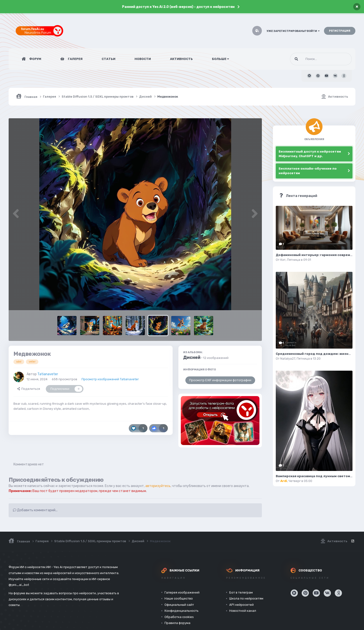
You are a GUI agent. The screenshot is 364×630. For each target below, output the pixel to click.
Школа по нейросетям (246, 598)
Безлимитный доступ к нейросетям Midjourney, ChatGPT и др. (310, 154)
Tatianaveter (48, 374)
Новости (143, 59)
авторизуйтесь (158, 486)
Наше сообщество (179, 598)
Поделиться (29, 389)
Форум (35, 59)
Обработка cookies (179, 617)
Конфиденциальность (182, 611)
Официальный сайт (179, 605)
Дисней (192, 357)
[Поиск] (312, 59)
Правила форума (177, 623)
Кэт (283, 260)
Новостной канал (243, 611)
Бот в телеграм (241, 592)
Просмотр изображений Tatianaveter (110, 379)
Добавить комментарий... (35, 510)
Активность (181, 59)
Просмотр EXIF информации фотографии (220, 380)
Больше (220, 59)
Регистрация (340, 31)
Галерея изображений (182, 592)
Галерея (75, 59)
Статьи (109, 59)
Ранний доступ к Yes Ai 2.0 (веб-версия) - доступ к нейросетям (178, 7)
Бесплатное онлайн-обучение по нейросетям (308, 171)
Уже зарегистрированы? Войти (293, 31)
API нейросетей (241, 605)
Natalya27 (288, 359)
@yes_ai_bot (19, 585)
